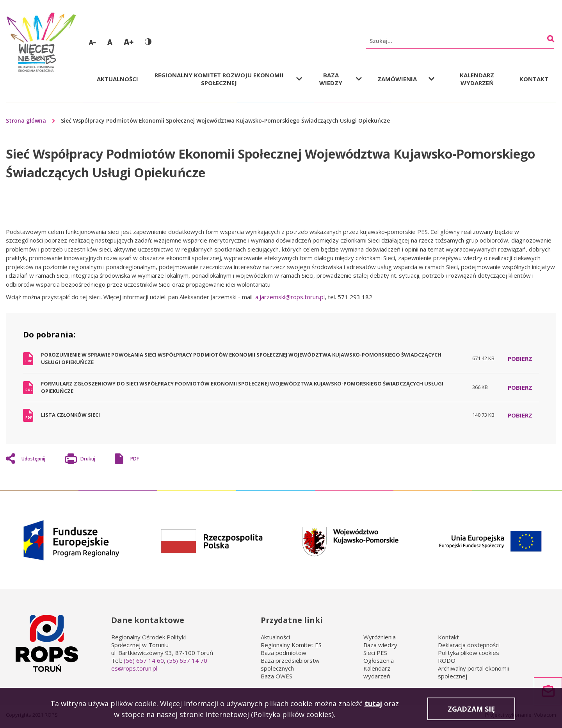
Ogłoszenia (379, 660)
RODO (447, 660)
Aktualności (117, 79)
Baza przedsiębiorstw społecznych (290, 664)
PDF (135, 459)
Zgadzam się (471, 711)
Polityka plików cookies (469, 653)
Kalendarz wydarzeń (477, 79)
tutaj (373, 705)
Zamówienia (397, 79)
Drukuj (88, 460)
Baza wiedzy (331, 79)
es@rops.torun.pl (134, 668)
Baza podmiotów (284, 653)
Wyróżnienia (380, 637)
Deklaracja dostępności (469, 645)
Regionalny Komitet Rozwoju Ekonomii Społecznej (219, 79)
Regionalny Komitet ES (291, 645)
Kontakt (534, 79)
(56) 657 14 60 (144, 660)
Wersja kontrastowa (148, 42)
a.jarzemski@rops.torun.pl (290, 297)
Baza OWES (277, 676)
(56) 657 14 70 (187, 660)
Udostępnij (33, 459)
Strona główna (26, 120)
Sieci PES (375, 653)
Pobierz (520, 359)
